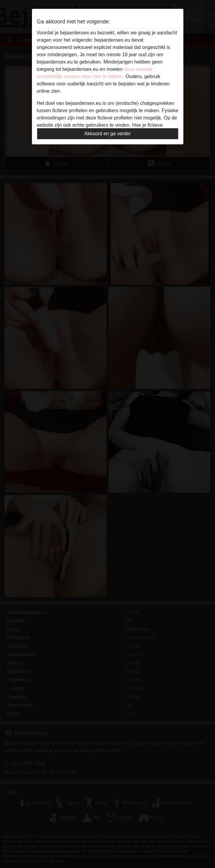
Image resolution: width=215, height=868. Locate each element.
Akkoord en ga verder (107, 134)
